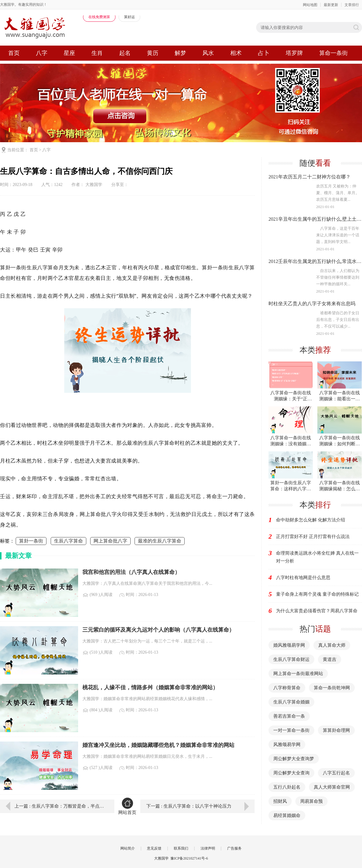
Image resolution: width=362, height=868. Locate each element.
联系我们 (181, 848)
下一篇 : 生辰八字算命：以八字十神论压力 (189, 806)
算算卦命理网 (336, 730)
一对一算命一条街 (291, 730)
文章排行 (352, 5)
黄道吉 (330, 659)
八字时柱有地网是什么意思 (303, 578)
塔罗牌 (294, 53)
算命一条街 (333, 53)
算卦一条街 (31, 541)
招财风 (280, 801)
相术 (236, 53)
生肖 (97, 53)
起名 (125, 53)
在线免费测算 (99, 17)
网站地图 (310, 5)
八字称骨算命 (287, 688)
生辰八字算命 (68, 541)
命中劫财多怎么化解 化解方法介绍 (311, 520)
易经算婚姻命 (287, 815)
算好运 (129, 17)
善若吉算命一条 (289, 716)
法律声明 (208, 848)
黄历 (153, 53)
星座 (69, 53)
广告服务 (234, 848)
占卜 (264, 53)
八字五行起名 (336, 773)
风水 (208, 53)
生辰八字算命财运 (291, 659)
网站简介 (128, 848)
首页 (14, 53)
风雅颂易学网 (287, 745)
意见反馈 (154, 848)
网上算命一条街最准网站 (298, 674)
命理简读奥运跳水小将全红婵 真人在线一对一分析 (317, 557)
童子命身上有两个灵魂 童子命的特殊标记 (317, 594)
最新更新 (331, 5)
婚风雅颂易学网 (289, 645)
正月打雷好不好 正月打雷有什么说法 (313, 536)
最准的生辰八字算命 (160, 541)
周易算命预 (311, 801)
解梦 (180, 53)
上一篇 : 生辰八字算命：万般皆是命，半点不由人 (60, 806)
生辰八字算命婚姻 (291, 702)
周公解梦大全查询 (291, 773)
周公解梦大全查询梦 (294, 759)
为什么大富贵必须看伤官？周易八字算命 (317, 611)
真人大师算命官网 (332, 787)
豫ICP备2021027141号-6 (189, 858)
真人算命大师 (332, 645)
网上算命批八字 (110, 541)
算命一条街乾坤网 (332, 688)
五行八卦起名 (287, 787)
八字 (42, 53)
